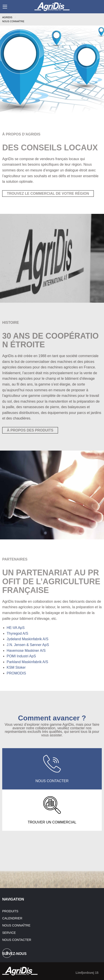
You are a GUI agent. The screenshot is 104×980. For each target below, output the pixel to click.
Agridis (7, 17)
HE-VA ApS (16, 628)
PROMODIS (16, 673)
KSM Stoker (16, 667)
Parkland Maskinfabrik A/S (27, 662)
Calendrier (12, 918)
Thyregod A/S (17, 633)
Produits (10, 911)
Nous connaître (16, 925)
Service (9, 933)
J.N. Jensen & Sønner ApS (28, 645)
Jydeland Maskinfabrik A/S (28, 639)
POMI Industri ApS (21, 656)
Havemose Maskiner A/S (26, 651)
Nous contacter (17, 940)
